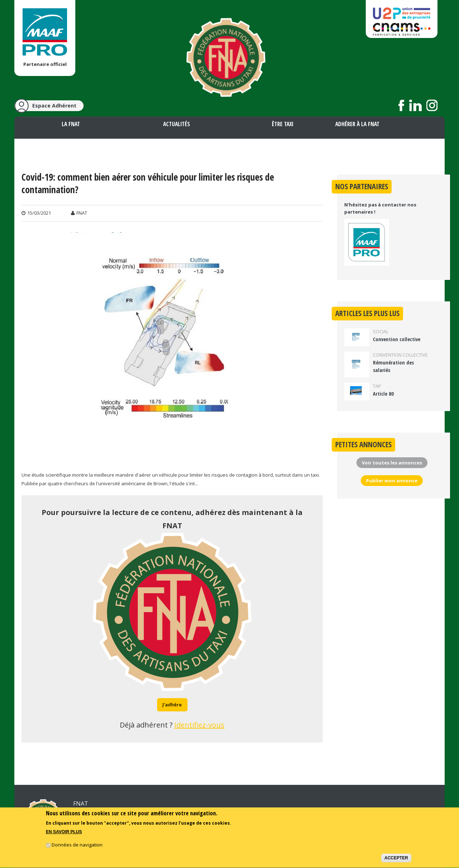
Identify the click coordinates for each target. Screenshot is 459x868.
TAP (377, 386)
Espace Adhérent (54, 106)
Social (381, 332)
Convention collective (397, 339)
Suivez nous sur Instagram (432, 105)
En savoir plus (64, 834)
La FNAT (71, 124)
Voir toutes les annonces (392, 463)
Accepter (396, 859)
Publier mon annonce (392, 481)
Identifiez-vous (199, 725)
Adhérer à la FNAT (357, 124)
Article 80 (383, 394)
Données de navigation (77, 846)
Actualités (177, 124)
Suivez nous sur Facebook (401, 105)
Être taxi (283, 124)
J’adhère (172, 705)
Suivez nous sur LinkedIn (415, 105)
